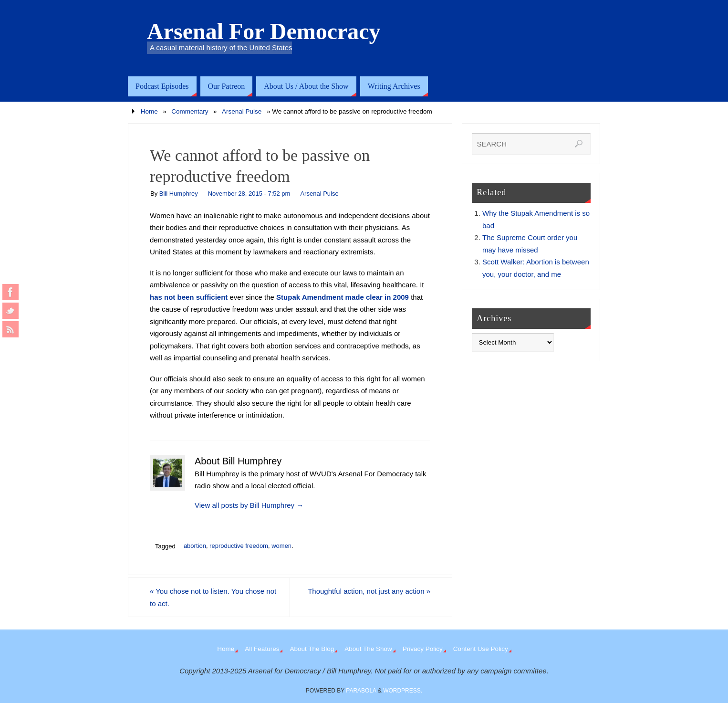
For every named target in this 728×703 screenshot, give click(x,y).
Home (149, 111)
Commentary (190, 111)
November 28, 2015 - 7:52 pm (249, 194)
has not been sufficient (189, 297)
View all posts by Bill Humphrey (249, 505)
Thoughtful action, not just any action (369, 591)
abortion (195, 546)
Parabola (361, 691)
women (281, 546)
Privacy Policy (423, 649)
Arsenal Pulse (242, 111)
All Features (262, 649)
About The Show (368, 649)
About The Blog (312, 649)
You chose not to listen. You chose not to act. (213, 597)
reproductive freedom (239, 546)
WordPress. (403, 691)
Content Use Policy (481, 649)
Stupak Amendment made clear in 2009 (343, 297)
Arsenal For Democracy (264, 31)
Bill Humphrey (179, 194)
